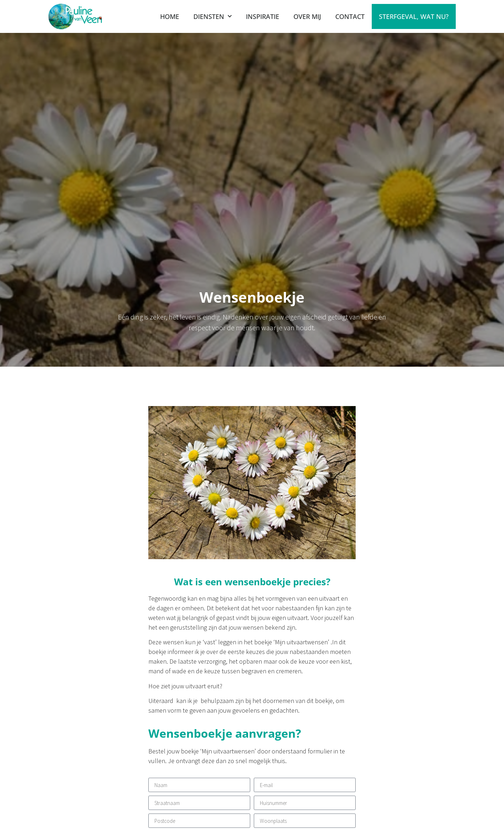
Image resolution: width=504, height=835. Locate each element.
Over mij (307, 16)
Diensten (213, 17)
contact (350, 16)
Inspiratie (263, 16)
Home (170, 16)
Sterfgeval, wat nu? (414, 16)
